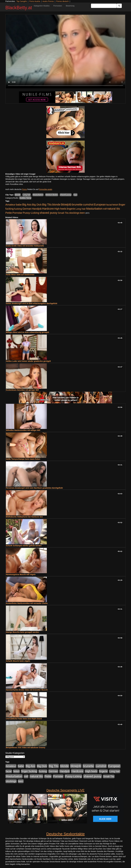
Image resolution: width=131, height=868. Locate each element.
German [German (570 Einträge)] (27, 209)
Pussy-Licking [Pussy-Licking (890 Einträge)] (31, 213)
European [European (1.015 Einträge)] (100, 205)
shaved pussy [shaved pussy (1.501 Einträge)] (48, 213)
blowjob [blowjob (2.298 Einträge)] (66, 204)
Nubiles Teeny (25, 198)
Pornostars (58, 6)
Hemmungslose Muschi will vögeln (21, 574)
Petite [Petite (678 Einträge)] (9, 213)
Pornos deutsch (62, 1)
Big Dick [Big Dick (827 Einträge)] (37, 205)
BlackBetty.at (19, 8)
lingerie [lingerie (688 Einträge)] (71, 209)
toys (75, 195)
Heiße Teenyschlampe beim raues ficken (23, 459)
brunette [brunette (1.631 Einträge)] (77, 204)
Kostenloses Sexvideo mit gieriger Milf (22, 390)
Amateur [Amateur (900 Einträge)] (10, 205)
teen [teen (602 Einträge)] (82, 213)
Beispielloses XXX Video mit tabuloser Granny (26, 747)
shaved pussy (66, 195)
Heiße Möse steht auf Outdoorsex (20, 275)
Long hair (26, 195)
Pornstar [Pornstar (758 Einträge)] (17, 213)
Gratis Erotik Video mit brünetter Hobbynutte (25, 246)
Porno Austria (35, 1)
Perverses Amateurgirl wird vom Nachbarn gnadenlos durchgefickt (34, 488)
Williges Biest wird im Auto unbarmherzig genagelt (27, 332)
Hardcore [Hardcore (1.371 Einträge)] (48, 209)
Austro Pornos (48, 1)
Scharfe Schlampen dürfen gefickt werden (24, 546)
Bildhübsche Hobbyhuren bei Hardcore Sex (24, 517)
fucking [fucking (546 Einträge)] (18, 209)
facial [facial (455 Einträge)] (109, 205)
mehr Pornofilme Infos (14, 184)
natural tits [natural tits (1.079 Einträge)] (114, 209)
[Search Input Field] (104, 6)
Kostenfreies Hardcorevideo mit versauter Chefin (27, 603)
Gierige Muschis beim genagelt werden (22, 632)
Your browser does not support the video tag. (65, 52)
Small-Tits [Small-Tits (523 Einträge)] (63, 213)
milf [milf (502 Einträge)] (105, 209)
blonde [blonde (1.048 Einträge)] (56, 205)
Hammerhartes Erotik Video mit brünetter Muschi (27, 690)
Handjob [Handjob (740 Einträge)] (37, 209)
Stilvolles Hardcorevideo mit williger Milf (23, 430)
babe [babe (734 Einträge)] (19, 205)
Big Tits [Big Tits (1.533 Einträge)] (47, 204)
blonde (18, 195)
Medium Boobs (52, 195)
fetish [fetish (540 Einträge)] (115, 205)
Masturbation (38, 195)
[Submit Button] (119, 6)
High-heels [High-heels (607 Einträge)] (60, 209)
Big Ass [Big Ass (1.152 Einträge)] (27, 205)
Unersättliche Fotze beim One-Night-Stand (24, 719)
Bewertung (70, 6)
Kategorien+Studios (42, 6)
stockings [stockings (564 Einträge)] (74, 213)
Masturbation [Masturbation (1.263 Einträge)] (94, 209)
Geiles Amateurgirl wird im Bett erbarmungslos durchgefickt (32, 303)
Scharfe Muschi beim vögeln (18, 661)
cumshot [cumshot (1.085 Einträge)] (88, 205)
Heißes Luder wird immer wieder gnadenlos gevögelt (28, 361)
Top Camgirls (22, 1)
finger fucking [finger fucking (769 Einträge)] (29, 771)
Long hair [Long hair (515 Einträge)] (81, 209)
